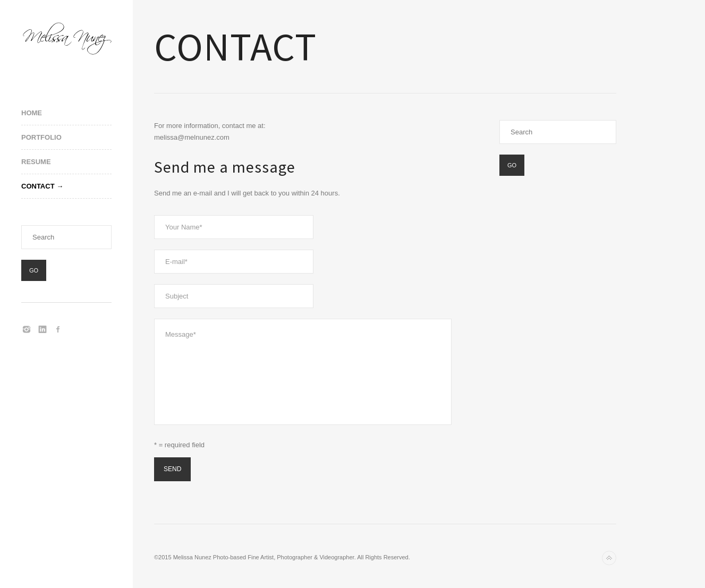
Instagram (27, 329)
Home (32, 113)
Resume (36, 162)
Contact (38, 186)
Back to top (609, 558)
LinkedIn (43, 329)
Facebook (58, 329)
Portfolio (41, 137)
